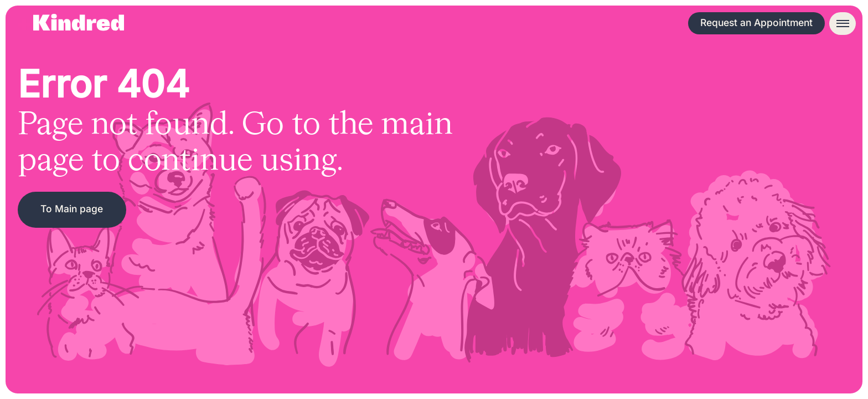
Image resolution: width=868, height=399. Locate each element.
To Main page (72, 209)
